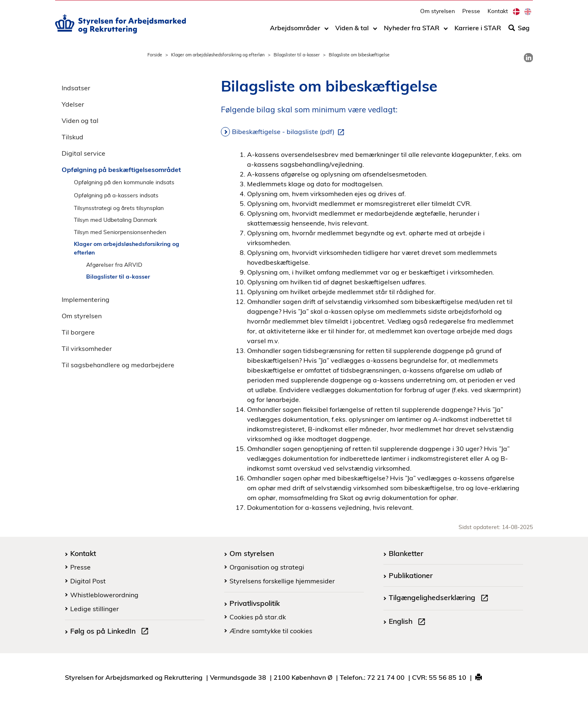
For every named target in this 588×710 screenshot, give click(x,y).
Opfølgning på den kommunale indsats (124, 182)
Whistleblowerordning (104, 595)
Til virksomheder (87, 348)
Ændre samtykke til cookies (271, 631)
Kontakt (498, 15)
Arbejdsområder (295, 31)
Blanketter (406, 553)
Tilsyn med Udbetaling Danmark (115, 220)
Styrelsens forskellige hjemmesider (282, 581)
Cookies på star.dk (258, 617)
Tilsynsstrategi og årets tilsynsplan (119, 208)
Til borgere (78, 332)
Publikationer (411, 575)
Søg (519, 31)
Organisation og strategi (267, 567)
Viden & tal (352, 31)
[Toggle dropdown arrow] (326, 31)
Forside (155, 55)
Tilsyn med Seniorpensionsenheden (120, 232)
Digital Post (88, 581)
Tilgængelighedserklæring (440, 598)
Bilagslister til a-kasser (297, 55)
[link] (528, 58)
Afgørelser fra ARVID (114, 265)
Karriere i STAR (478, 31)
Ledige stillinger (95, 609)
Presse (471, 15)
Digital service (84, 153)
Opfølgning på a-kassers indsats (116, 195)
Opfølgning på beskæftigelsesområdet (121, 170)
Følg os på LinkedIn (111, 632)
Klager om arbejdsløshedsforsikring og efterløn (218, 55)
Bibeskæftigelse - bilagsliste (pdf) (290, 132)
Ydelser (73, 104)
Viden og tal (80, 121)
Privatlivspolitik (255, 603)
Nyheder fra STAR (412, 31)
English (409, 622)
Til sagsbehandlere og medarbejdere (118, 365)
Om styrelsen (438, 15)
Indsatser (76, 88)
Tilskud (72, 137)
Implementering (86, 299)
